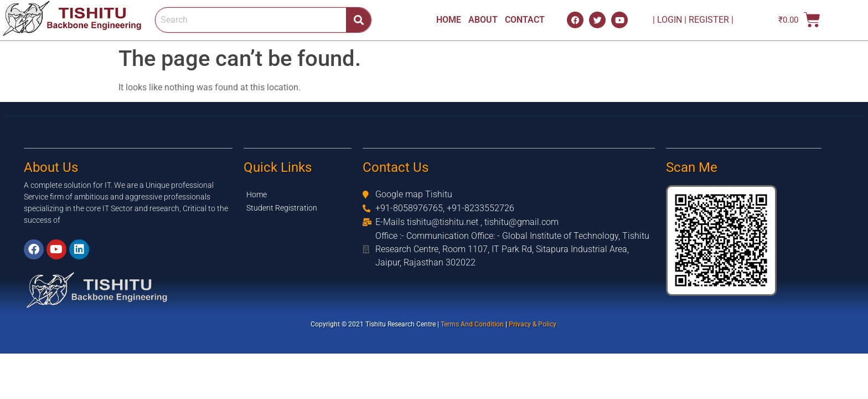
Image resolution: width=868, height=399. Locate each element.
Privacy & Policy (533, 324)
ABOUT (483, 20)
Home (257, 195)
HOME (449, 20)
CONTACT (525, 20)
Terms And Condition (473, 324)
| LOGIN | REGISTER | (689, 20)
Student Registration (282, 208)
